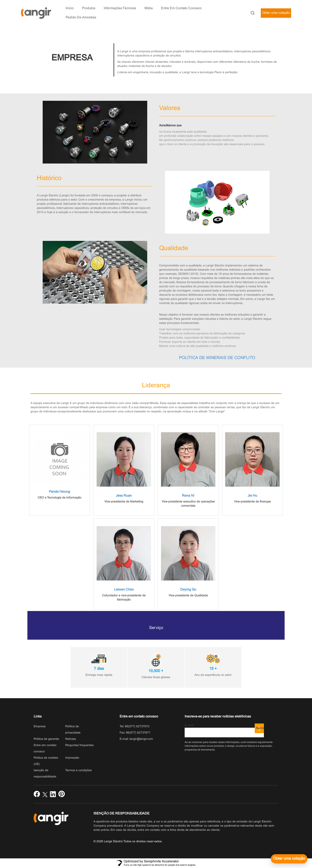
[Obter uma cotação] (289, 859)
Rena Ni (188, 496)
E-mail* (224, 731)
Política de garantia (46, 739)
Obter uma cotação (276, 13)
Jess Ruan (124, 496)
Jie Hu (252, 496)
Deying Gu (188, 590)
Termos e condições (79, 770)
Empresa (40, 727)
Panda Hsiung (59, 492)
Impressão (72, 758)
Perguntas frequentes (79, 745)
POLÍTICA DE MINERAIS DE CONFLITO (217, 358)
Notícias (71, 739)
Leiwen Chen (124, 590)
